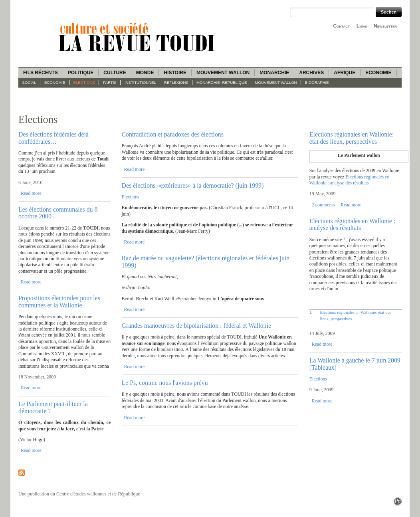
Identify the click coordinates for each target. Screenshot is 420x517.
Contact (342, 26)
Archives (311, 73)
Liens (362, 26)
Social (29, 82)
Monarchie (274, 73)
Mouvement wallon (223, 73)
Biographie (317, 82)
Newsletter (385, 26)
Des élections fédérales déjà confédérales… (53, 138)
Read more (31, 193)
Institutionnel (140, 82)
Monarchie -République (222, 82)
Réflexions (176, 82)
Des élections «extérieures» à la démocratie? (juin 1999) (193, 185)
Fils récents (41, 73)
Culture (115, 73)
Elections (84, 82)
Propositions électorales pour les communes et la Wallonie (59, 301)
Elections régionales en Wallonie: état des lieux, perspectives (352, 138)
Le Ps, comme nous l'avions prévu (165, 383)
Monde (145, 73)
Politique (81, 73)
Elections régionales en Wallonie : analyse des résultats (349, 180)
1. (311, 312)
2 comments (323, 205)
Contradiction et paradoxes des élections (173, 134)
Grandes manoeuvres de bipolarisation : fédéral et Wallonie (196, 326)
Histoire (175, 73)
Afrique (345, 73)
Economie (378, 73)
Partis (110, 82)
